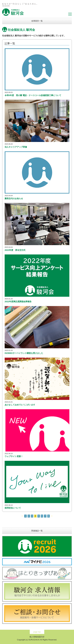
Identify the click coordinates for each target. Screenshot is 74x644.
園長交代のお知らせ (14, 198)
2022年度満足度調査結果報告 (18, 302)
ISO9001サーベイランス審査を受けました (24, 353)
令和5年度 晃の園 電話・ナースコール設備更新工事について (33, 95)
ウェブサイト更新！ (14, 456)
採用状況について (13, 508)
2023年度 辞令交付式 (15, 250)
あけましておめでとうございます (20, 405)
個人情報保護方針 (37, 637)
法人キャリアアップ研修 (16, 147)
